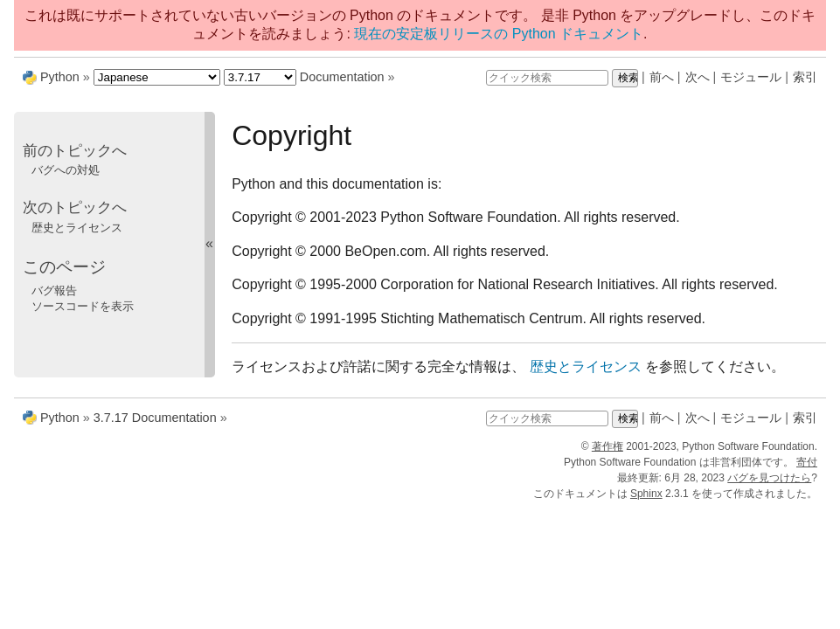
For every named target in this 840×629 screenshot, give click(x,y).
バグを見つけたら (769, 478)
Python (60, 77)
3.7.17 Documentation (155, 418)
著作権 (607, 446)
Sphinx (646, 494)
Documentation (342, 77)
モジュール (751, 77)
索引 (805, 77)
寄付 (807, 462)
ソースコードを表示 (83, 306)
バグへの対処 (66, 170)
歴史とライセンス (77, 228)
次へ (698, 77)
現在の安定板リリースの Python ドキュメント (499, 34)
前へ (662, 77)
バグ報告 (54, 290)
